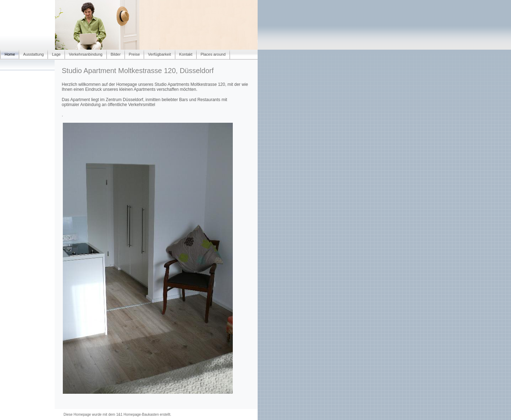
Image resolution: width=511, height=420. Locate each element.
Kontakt (186, 54)
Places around (213, 54)
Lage (56, 54)
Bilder (116, 54)
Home (10, 54)
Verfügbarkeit (160, 54)
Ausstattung (33, 54)
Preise (134, 54)
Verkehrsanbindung (86, 54)
